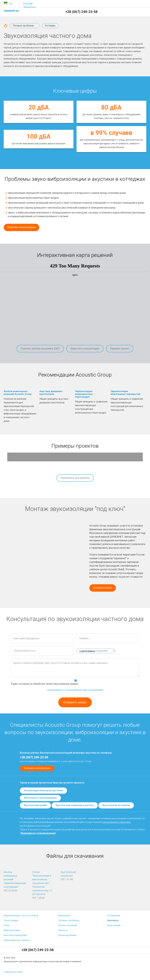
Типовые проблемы (69, 920)
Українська (29, 7)
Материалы (64, 915)
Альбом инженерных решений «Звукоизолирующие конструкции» (14, 879)
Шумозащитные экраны (17, 940)
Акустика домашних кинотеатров (51, 393)
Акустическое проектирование (40, 798)
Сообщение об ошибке (13, 972)
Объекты (63, 930)
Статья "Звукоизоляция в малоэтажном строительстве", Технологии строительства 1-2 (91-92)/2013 (42, 883)
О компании (114, 915)
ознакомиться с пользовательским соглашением (75, 690)
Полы (7, 925)
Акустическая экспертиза (116, 805)
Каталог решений (68, 925)
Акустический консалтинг (68, 874)
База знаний (114, 925)
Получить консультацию (21, 227)
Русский (28, 3)
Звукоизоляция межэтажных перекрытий (125, 393)
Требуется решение (87, 651)
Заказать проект (120, 349)
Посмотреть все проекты (75, 478)
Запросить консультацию (85, 349)
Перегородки (11, 920)
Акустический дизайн (35, 805)
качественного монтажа (117, 822)
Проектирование (67, 935)
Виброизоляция (12, 930)
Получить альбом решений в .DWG (40, 349)
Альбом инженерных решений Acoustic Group (18, 393)
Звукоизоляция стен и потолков (21, 915)
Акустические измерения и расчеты (75, 805)
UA (11, 3)
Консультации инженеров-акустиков (43, 790)
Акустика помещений (15, 935)
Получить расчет (103, 588)
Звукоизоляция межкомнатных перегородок (84, 394)
